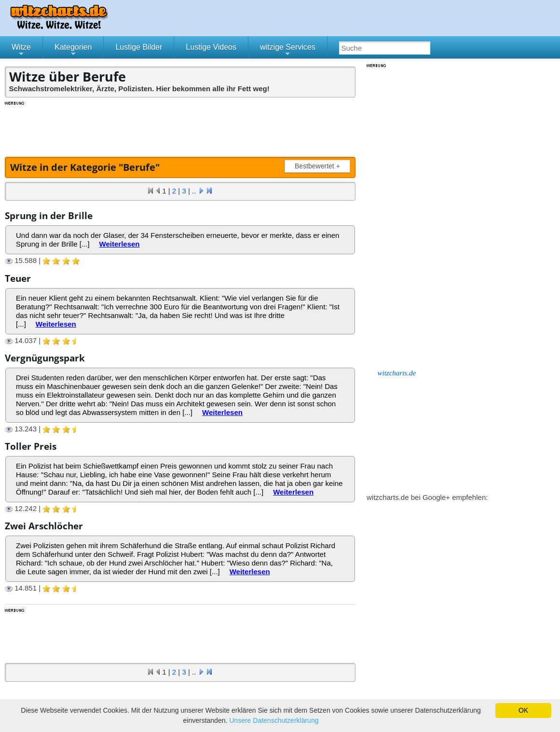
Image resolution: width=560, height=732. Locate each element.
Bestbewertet (319, 166)
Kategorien (73, 51)
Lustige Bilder (139, 47)
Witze (21, 51)
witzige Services (288, 51)
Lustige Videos (211, 47)
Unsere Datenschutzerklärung (274, 720)
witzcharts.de (397, 373)
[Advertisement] (181, 128)
